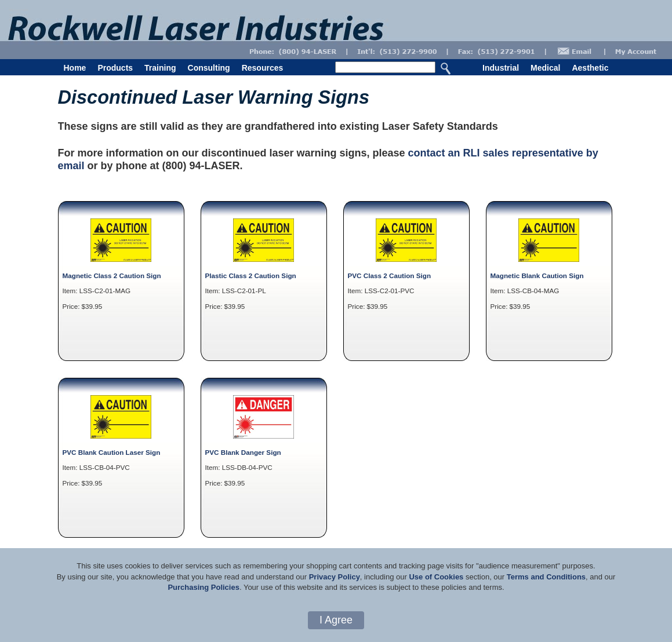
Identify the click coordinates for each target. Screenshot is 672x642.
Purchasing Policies (204, 587)
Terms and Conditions (546, 577)
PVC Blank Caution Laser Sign (112, 452)
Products (115, 68)
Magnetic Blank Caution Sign (537, 276)
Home (75, 68)
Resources (263, 68)
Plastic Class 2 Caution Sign (251, 276)
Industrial (501, 68)
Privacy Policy (335, 577)
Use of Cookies (436, 577)
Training (160, 68)
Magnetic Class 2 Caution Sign (112, 276)
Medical (545, 68)
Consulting (209, 68)
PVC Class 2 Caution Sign (390, 276)
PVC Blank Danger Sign (243, 452)
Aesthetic (590, 68)
